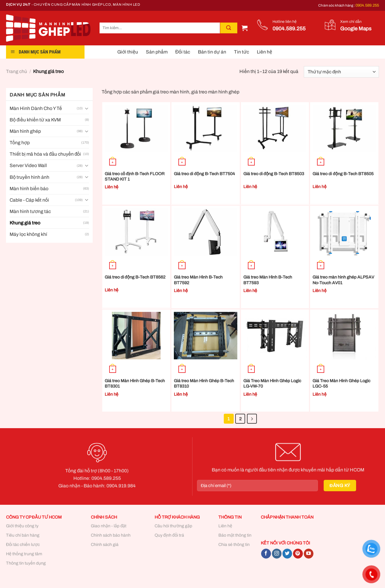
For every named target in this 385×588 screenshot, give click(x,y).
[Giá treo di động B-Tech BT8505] (344, 128)
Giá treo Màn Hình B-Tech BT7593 (268, 280)
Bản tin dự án (212, 52)
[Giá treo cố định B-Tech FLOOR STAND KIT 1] (136, 128)
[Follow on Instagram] (277, 554)
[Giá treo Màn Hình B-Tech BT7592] (206, 232)
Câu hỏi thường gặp (173, 526)
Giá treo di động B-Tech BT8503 (274, 174)
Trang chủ (17, 71)
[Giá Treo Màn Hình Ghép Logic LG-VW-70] (275, 336)
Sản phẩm (157, 52)
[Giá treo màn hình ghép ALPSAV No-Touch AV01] (344, 232)
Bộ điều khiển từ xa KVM (35, 120)
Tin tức (242, 52)
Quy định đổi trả (169, 535)
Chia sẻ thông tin (234, 545)
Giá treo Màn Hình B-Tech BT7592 (198, 280)
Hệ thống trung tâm (24, 554)
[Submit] (229, 28)
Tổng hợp (20, 143)
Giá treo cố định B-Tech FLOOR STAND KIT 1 (135, 177)
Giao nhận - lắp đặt (109, 526)
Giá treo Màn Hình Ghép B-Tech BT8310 (204, 384)
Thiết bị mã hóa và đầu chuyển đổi (45, 154)
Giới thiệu (128, 52)
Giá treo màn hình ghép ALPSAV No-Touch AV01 (343, 280)
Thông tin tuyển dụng (26, 563)
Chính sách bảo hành (111, 535)
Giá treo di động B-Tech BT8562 (135, 277)
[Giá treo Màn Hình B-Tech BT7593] (275, 232)
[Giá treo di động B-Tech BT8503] (275, 128)
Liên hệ (265, 52)
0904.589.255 (367, 5)
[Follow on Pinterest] (298, 554)
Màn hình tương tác (30, 211)
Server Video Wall (28, 165)
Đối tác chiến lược (23, 545)
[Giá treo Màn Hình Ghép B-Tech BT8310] (206, 336)
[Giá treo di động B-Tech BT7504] (206, 128)
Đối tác (183, 52)
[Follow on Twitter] (287, 554)
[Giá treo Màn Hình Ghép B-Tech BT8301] (136, 336)
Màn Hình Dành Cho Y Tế (36, 108)
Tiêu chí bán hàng (23, 535)
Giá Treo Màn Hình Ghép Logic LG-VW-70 (272, 384)
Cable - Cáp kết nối (29, 200)
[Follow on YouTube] (309, 554)
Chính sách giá (105, 545)
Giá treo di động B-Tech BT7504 (204, 174)
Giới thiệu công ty (22, 526)
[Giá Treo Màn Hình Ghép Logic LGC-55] (344, 336)
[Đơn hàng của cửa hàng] (341, 72)
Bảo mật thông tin (235, 535)
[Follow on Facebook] (266, 554)
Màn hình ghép (25, 131)
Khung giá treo (25, 223)
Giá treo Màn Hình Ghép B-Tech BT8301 (135, 384)
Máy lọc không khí (28, 234)
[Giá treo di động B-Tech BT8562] (136, 232)
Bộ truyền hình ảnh (29, 177)
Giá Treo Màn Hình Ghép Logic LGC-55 (341, 384)
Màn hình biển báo (29, 189)
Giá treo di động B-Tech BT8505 (343, 174)
